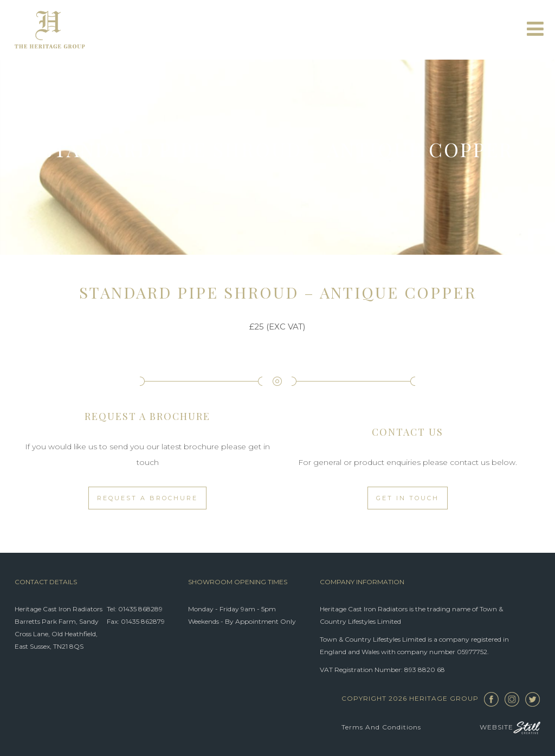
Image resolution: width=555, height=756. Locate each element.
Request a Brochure (147, 498)
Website (510, 728)
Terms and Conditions (381, 727)
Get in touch (408, 498)
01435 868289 (140, 609)
